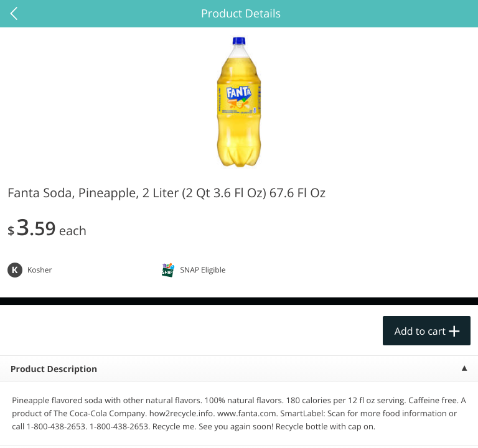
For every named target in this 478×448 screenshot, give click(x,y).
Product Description (54, 369)
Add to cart (420, 331)
